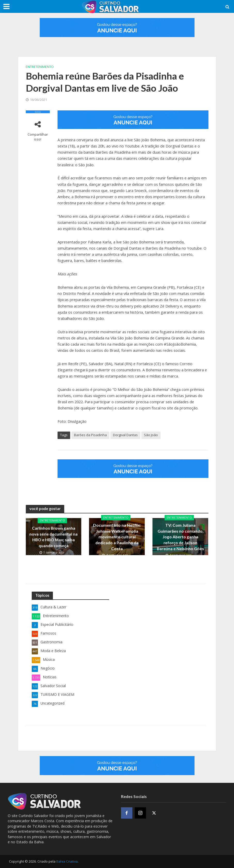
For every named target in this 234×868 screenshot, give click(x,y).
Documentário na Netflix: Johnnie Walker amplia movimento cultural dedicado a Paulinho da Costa (117, 537)
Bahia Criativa (67, 861)
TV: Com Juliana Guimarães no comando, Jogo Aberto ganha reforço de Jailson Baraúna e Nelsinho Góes (180, 537)
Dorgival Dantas (125, 435)
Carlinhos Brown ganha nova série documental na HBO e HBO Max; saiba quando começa (54, 537)
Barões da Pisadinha (90, 435)
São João (151, 435)
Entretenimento (40, 67)
